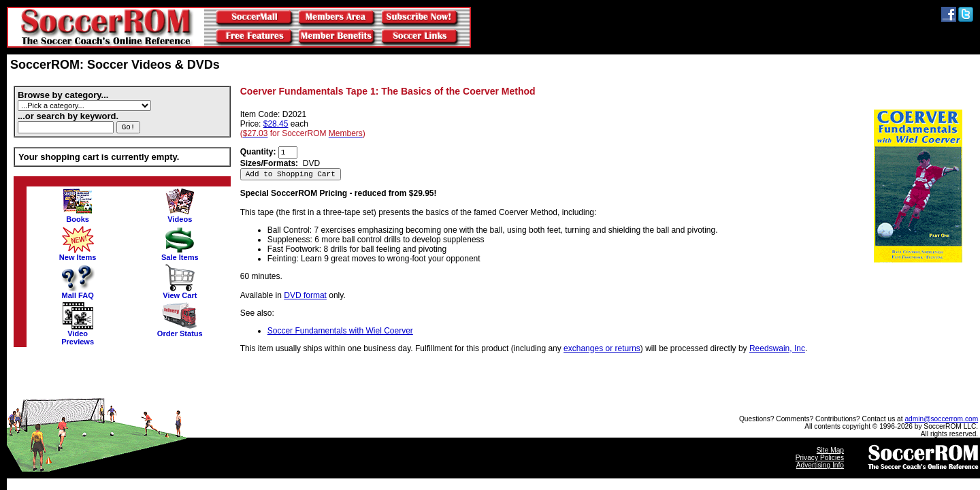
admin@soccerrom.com (941, 419)
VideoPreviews (78, 334)
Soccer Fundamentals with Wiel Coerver (340, 331)
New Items (78, 254)
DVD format (305, 295)
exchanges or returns (602, 348)
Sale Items (180, 254)
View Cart (180, 292)
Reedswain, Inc (777, 348)
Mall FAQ (78, 292)
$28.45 (276, 124)
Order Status (180, 330)
